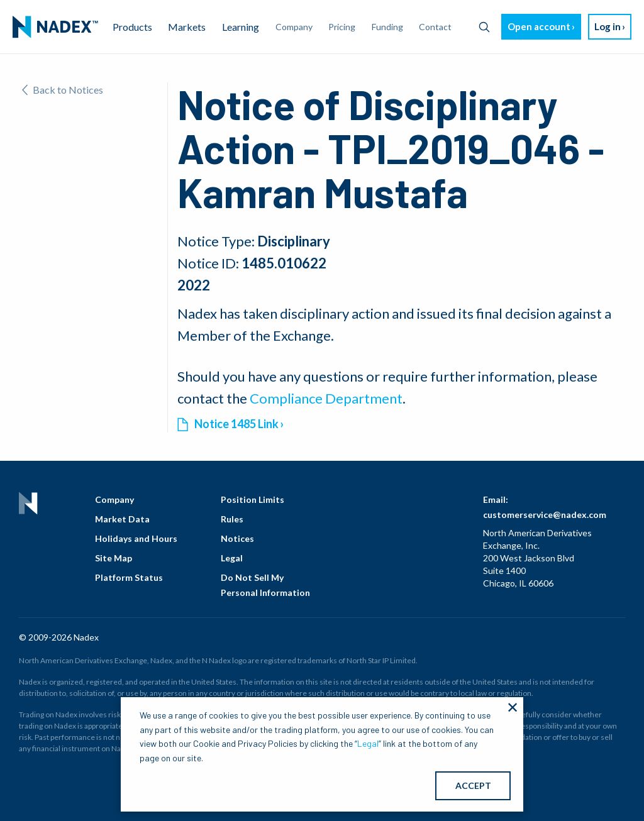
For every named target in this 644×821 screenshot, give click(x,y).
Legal (232, 558)
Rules (232, 519)
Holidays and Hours (136, 538)
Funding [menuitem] (387, 27)
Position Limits (253, 499)
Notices (237, 538)
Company (114, 499)
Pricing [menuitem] (342, 27)
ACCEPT (473, 785)
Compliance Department (326, 398)
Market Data (122, 519)
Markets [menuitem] (187, 27)
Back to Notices (63, 90)
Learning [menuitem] (241, 27)
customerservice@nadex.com (545, 515)
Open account (539, 26)
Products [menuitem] (132, 27)
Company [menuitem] (294, 27)
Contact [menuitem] (435, 27)
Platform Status (129, 577)
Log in (608, 26)
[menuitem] (55, 27)
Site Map (114, 558)
